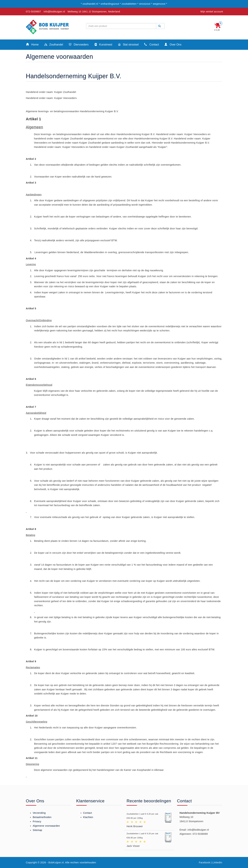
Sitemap (37, 830)
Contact (152, 44)
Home (32, 44)
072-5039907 (33, 12)
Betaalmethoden (42, 817)
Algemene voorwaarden (46, 826)
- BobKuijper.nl (55, 862)
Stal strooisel (128, 45)
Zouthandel (54, 45)
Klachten (88, 817)
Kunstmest (103, 45)
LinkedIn (217, 862)
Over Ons (173, 44)
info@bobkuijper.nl (54, 12)
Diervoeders (79, 45)
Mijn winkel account (212, 12)
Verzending (39, 813)
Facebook (205, 862)
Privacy (37, 821)
